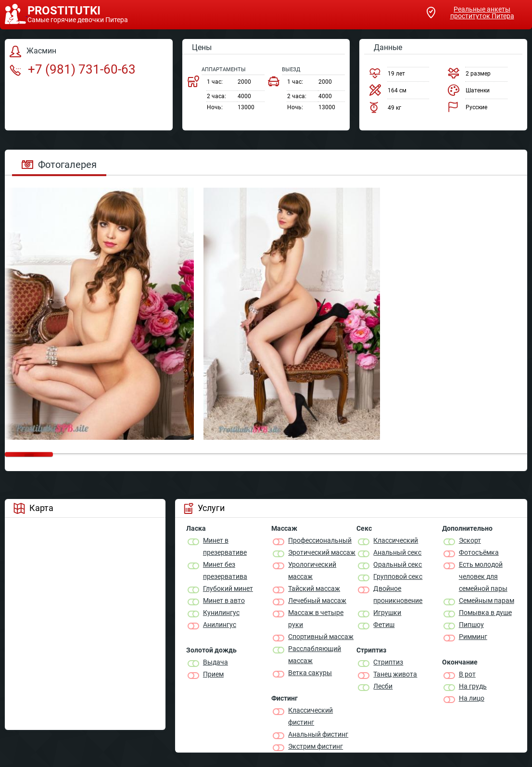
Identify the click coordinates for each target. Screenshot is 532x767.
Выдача (215, 662)
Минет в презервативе (225, 546)
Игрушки (387, 613)
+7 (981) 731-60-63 (73, 69)
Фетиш (384, 625)
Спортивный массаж (321, 637)
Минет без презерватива (225, 570)
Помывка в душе (485, 613)
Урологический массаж (312, 570)
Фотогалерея (59, 165)
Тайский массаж (314, 588)
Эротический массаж (322, 552)
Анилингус (220, 625)
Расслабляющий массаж (315, 655)
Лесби (383, 686)
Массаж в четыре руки (316, 619)
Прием (213, 674)
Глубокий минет (228, 588)
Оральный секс (398, 564)
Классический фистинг (310, 716)
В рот (467, 674)
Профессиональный (320, 540)
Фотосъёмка (479, 552)
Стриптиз (388, 662)
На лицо (472, 698)
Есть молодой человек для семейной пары (483, 576)
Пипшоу (471, 625)
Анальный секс (397, 552)
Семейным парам (487, 601)
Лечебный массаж (317, 601)
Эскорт (470, 540)
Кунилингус (221, 613)
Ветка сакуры (310, 673)
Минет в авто (224, 601)
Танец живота (395, 674)
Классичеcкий (396, 540)
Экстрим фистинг (316, 746)
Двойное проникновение (398, 594)
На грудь (473, 686)
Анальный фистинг (318, 734)
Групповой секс (398, 576)
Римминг (473, 637)
